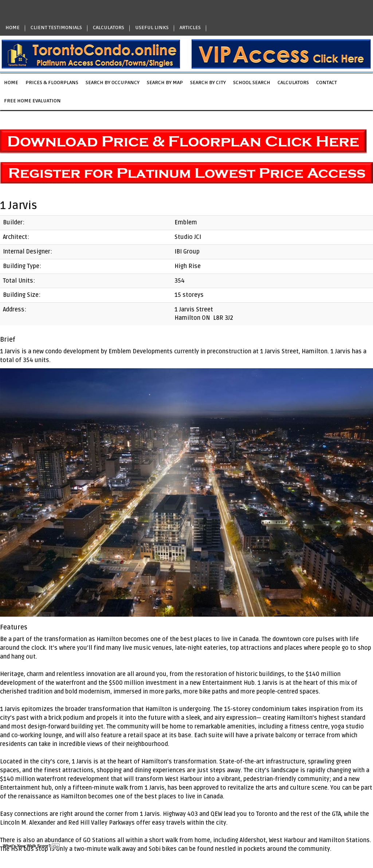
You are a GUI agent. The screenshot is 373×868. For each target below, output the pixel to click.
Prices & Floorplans (52, 83)
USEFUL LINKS (152, 28)
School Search (252, 83)
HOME (13, 28)
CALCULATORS (109, 28)
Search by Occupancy (113, 83)
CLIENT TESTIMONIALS (56, 28)
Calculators (293, 83)
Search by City (208, 83)
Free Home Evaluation (32, 101)
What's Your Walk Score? (31, 846)
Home (11, 83)
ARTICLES (190, 28)
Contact (327, 83)
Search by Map (165, 83)
